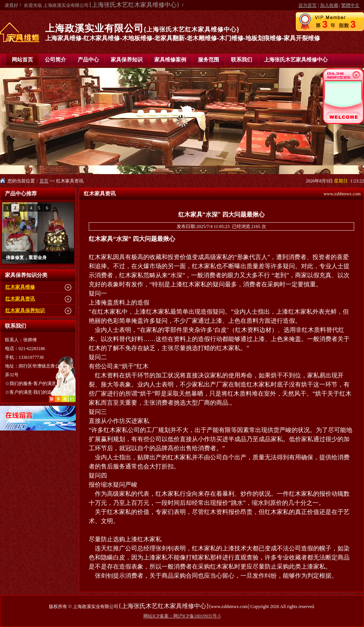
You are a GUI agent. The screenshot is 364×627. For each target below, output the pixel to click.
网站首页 (22, 60)
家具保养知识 (127, 60)
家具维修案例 (170, 60)
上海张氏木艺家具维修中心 (296, 60)
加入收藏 (329, 5)
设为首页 (308, 5)
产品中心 (88, 60)
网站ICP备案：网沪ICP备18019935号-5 (182, 616)
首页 (44, 181)
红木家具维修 (20, 287)
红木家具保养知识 (25, 310)
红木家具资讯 (20, 299)
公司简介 (55, 60)
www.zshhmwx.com (342, 194)
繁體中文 (350, 5)
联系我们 (242, 60)
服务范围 (209, 60)
